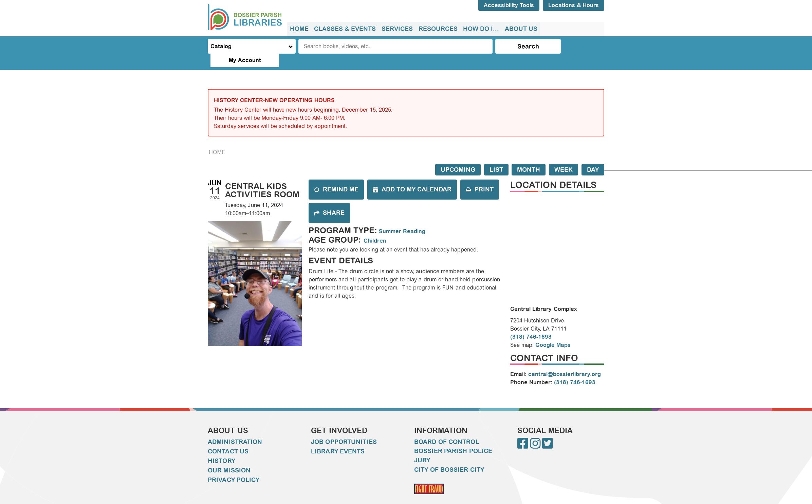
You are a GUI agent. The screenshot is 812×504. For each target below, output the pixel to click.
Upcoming (458, 156)
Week (564, 156)
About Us (520, 29)
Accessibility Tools (509, 5)
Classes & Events (345, 29)
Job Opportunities (344, 428)
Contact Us (228, 438)
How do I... (480, 29)
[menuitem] (299, 29)
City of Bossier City (449, 456)
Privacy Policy (234, 466)
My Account (576, 46)
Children (375, 227)
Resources (437, 29)
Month (529, 156)
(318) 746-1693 (531, 323)
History (222, 447)
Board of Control (447, 428)
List (496, 156)
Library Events (338, 438)
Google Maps (553, 331)
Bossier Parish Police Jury (453, 442)
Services (397, 29)
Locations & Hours (574, 5)
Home (299, 29)
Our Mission (229, 457)
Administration (235, 428)
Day (593, 156)
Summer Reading (402, 218)
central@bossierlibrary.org (565, 361)
